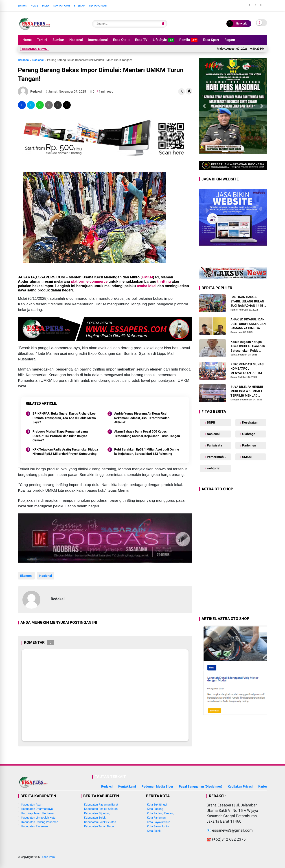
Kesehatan (250, 422)
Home (34, 6)
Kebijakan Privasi (240, 786)
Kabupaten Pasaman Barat (101, 805)
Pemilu (188, 40)
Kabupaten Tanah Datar (99, 826)
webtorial (213, 468)
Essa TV (141, 40)
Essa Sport (211, 40)
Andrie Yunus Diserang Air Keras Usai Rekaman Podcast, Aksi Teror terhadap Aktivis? (142, 418)
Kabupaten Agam (32, 805)
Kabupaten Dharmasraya (37, 809)
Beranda (23, 60)
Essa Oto (120, 40)
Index (46, 6)
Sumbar (58, 40)
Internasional (98, 40)
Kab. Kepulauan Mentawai (38, 813)
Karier (263, 786)
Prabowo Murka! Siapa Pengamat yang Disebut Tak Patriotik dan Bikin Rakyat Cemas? (60, 436)
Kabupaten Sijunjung (97, 813)
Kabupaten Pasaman (35, 826)
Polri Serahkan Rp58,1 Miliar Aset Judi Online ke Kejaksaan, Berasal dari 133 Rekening (147, 452)
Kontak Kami (62, 6)
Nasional (76, 40)
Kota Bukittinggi (157, 805)
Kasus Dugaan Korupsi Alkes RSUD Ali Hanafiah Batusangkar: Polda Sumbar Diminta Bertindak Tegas (248, 346)
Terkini (42, 40)
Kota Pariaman (156, 818)
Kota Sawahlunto (158, 826)
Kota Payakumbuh (159, 822)
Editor (22, 6)
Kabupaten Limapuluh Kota (38, 818)
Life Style (163, 40)
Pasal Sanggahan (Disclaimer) (201, 786)
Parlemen (249, 445)
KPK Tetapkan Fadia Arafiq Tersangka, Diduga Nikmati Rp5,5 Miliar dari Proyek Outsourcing (65, 452)
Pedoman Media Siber (157, 786)
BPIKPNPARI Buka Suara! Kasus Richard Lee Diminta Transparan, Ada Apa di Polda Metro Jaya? (64, 418)
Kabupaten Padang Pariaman (40, 822)
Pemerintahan (217, 457)
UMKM (147, 277)
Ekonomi (26, 576)
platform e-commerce (89, 281)
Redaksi (107, 786)
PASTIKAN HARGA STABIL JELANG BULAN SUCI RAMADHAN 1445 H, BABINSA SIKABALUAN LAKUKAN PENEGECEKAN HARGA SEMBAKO (249, 302)
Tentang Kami (98, 6)
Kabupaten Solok (95, 818)
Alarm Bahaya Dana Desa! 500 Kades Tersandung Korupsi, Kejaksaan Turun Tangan (147, 434)
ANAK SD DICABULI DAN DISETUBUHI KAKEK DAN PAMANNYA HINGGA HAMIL (248, 324)
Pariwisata (214, 445)
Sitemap (79, 6)
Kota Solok (154, 831)
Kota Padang (155, 809)
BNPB (211, 422)
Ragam (230, 40)
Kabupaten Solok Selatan (100, 822)
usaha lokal (147, 286)
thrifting (164, 281)
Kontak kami (127, 786)
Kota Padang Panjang (161, 813)
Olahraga (248, 434)
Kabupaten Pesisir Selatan (101, 809)
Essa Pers (48, 857)
